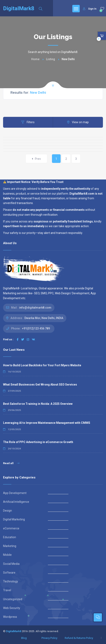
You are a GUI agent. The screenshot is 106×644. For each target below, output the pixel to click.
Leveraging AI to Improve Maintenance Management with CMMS (47, 423)
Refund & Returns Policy (79, 638)
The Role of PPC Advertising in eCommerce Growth (38, 442)
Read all (11, 463)
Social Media (11, 564)
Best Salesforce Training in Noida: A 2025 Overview (38, 404)
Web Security (12, 608)
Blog (24, 638)
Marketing (10, 546)
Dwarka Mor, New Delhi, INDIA (44, 318)
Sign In (90, 9)
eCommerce (11, 528)
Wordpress (10, 617)
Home (35, 59)
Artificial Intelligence (16, 502)
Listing (51, 59)
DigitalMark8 (14, 631)
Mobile (7, 555)
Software (9, 573)
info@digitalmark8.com (35, 308)
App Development (15, 493)
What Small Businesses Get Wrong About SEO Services (40, 385)
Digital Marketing (14, 519)
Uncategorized (13, 599)
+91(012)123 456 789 (36, 328)
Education (10, 537)
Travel (7, 590)
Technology (11, 581)
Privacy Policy (49, 638)
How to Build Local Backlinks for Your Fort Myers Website (42, 365)
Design (7, 511)
